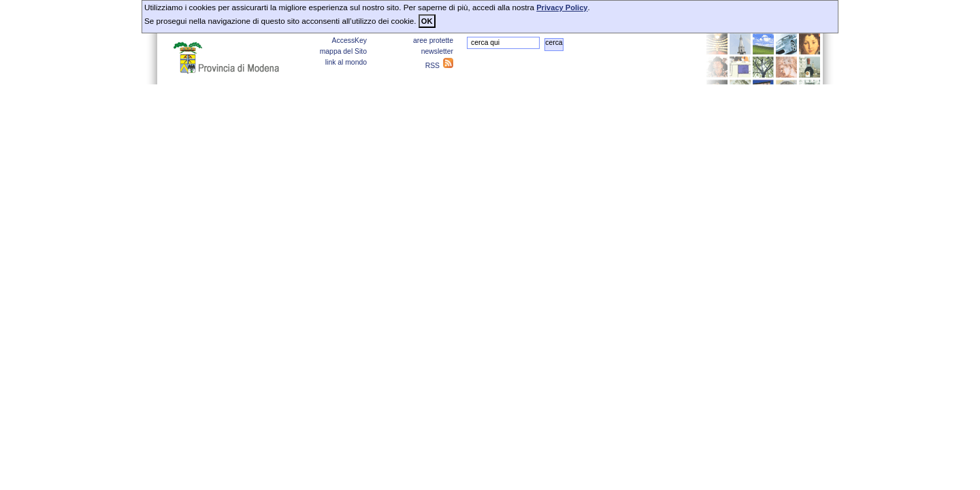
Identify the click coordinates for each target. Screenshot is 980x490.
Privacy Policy (562, 7)
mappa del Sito (343, 51)
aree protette (433, 40)
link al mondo (346, 62)
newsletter (437, 51)
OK (427, 21)
